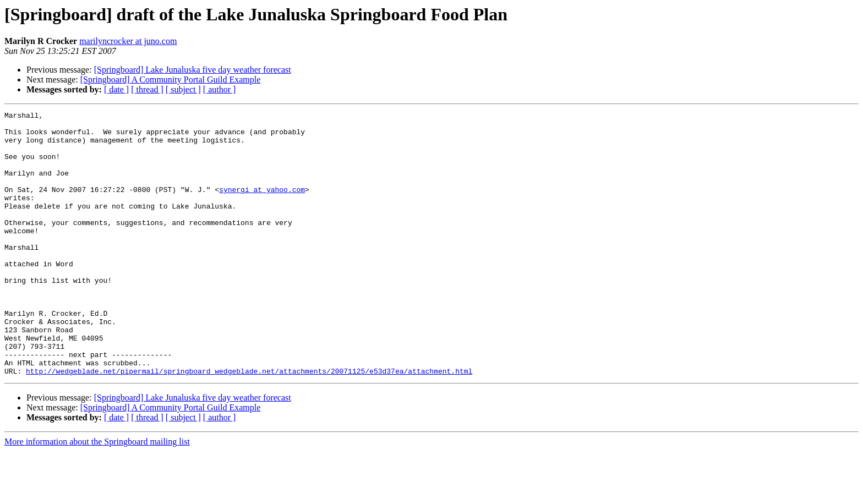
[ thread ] (147, 89)
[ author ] (220, 89)
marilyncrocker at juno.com (128, 41)
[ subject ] (183, 89)
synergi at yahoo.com (262, 206)
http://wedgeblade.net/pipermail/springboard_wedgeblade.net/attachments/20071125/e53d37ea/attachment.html (249, 424)
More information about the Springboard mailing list (97, 494)
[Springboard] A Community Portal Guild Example (171, 80)
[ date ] (116, 89)
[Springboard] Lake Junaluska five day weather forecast (193, 70)
